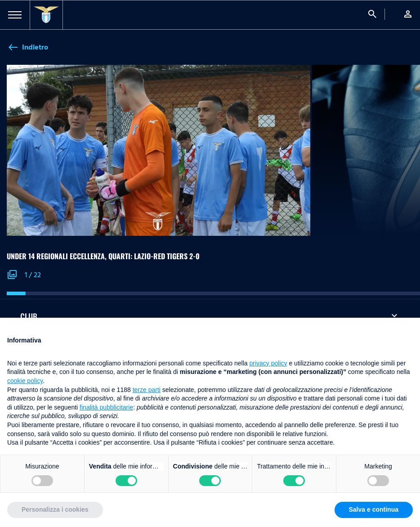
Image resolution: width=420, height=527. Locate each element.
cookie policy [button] (25, 381)
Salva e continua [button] (374, 509)
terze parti (147, 390)
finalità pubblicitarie (106, 407)
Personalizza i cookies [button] (55, 509)
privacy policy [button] (268, 363)
